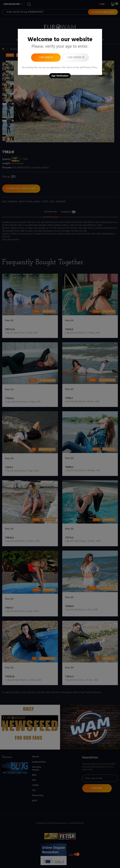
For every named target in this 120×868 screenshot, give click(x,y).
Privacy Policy (91, 68)
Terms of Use (72, 68)
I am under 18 (76, 57)
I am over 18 (46, 57)
